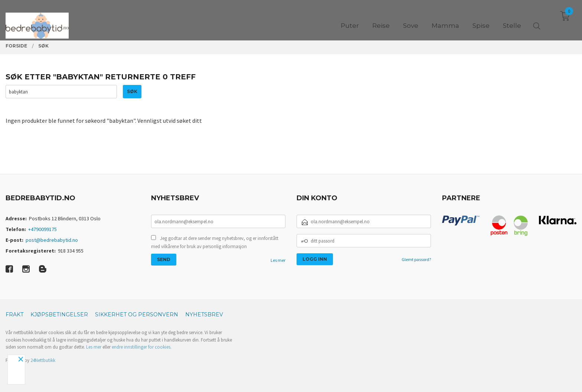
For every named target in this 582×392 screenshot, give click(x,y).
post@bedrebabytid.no (52, 240)
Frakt (14, 314)
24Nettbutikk (43, 360)
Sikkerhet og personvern (137, 314)
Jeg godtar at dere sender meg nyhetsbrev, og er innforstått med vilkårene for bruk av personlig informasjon (215, 242)
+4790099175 (42, 229)
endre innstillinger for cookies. (142, 347)
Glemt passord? (416, 259)
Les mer (278, 260)
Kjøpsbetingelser (59, 314)
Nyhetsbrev (204, 314)
